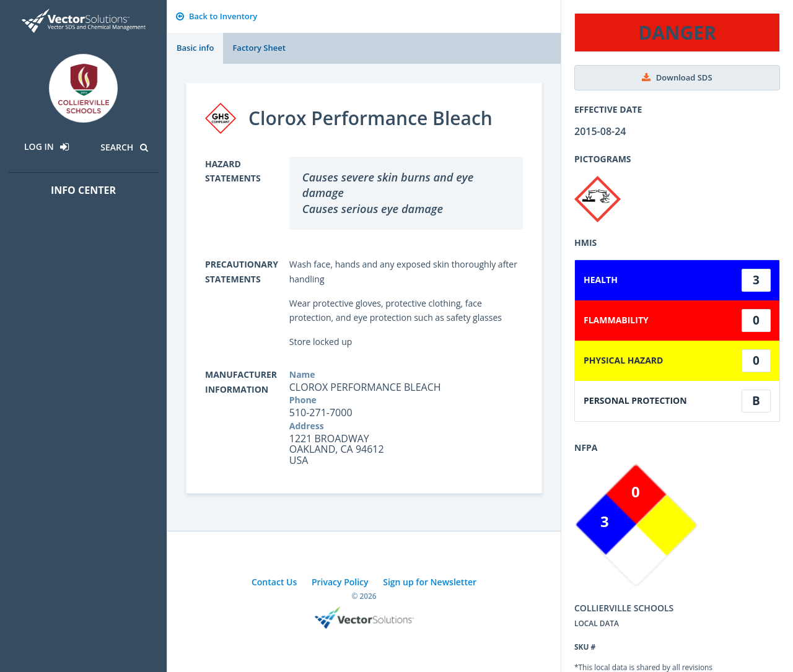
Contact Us (274, 582)
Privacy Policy (340, 582)
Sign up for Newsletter (430, 582)
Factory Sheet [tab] (259, 48)
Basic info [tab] (195, 48)
